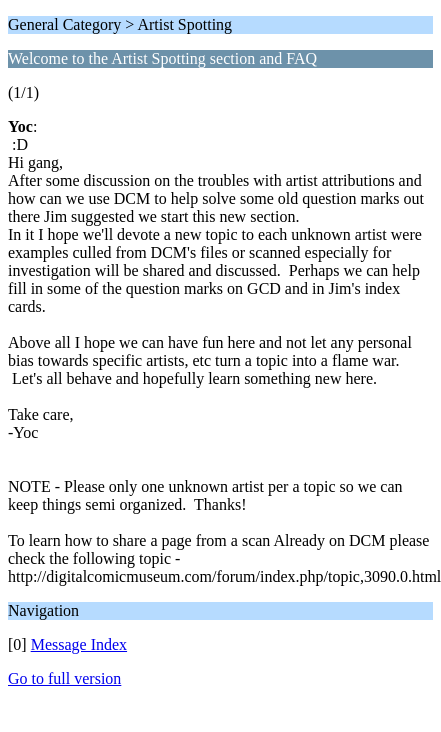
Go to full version (64, 678)
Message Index (79, 644)
